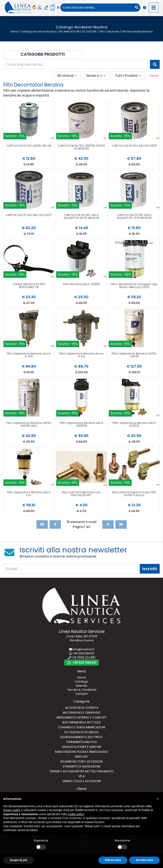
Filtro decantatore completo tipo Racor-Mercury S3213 (134, 286)
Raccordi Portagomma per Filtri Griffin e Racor (134, 494)
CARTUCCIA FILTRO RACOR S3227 (29, 215)
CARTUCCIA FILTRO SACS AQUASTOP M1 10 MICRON (81, 217)
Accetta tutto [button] (144, 860)
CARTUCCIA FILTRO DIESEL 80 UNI (29, 146)
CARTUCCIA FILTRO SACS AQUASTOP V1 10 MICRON (134, 217)
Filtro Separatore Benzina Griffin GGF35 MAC (29, 425)
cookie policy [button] (76, 814)
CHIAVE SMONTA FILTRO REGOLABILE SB (29, 286)
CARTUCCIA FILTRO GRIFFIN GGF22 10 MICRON (81, 147)
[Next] (108, 524)
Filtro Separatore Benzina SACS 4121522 (134, 425)
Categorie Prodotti (43, 54)
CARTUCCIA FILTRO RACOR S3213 (134, 146)
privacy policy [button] (12, 810)
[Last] (121, 524)
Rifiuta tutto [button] (113, 860)
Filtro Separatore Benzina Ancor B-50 (81, 355)
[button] (158, 799)
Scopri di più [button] (19, 860)
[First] (42, 524)
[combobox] (97, 8)
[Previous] (55, 524)
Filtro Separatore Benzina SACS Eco (29, 494)
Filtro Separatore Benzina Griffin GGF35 (134, 355)
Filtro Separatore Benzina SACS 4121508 (81, 425)
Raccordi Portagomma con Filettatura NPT (81, 494)
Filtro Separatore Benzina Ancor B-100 (29, 355)
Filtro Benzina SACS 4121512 (81, 284)
